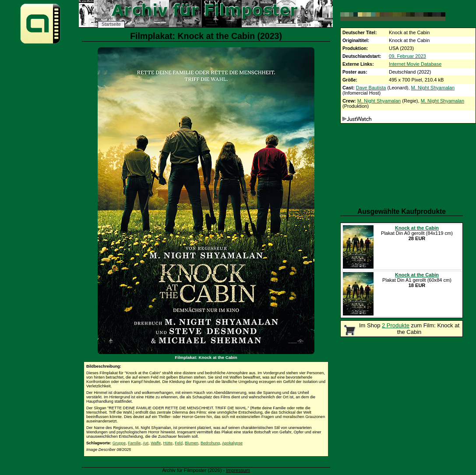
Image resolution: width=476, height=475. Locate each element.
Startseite (111, 24)
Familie (134, 443)
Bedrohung (210, 443)
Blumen (192, 443)
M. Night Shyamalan (433, 88)
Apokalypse (232, 443)
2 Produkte (396, 325)
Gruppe (119, 443)
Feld (179, 443)
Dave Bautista (371, 88)
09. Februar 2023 (407, 56)
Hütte (168, 443)
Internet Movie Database (415, 64)
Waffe (156, 443)
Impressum (238, 470)
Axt (146, 443)
